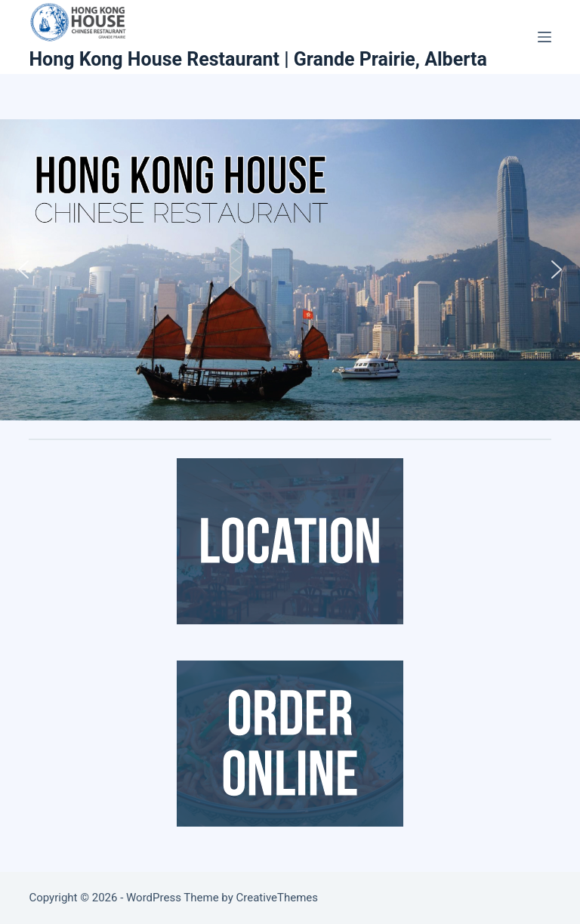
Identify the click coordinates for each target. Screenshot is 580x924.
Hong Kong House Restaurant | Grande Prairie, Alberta (258, 59)
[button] (23, 269)
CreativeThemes (278, 898)
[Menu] (545, 37)
